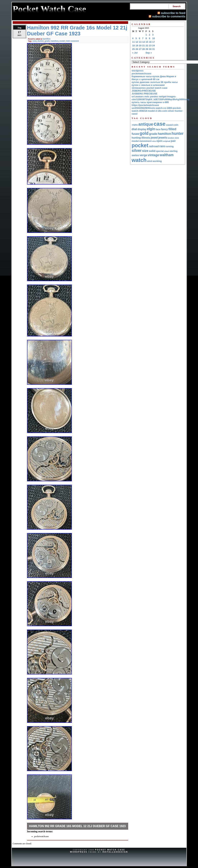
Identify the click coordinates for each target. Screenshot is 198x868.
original (167, 141)
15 (147, 42)
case (34, 41)
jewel (154, 138)
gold (144, 133)
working (157, 161)
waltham (167, 155)
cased (169, 125)
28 (144, 49)
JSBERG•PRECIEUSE (144, 91)
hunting (136, 138)
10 (154, 38)
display (142, 129)
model (62, 41)
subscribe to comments (169, 16)
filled (172, 129)
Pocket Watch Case (110, 850)
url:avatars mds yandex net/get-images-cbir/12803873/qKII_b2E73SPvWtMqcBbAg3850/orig (161, 98)
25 (134, 49)
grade (47, 41)
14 (144, 42)
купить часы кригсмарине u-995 (150, 102)
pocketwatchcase (141, 74)
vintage (153, 155)
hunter (178, 134)
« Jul (135, 53)
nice (154, 141)
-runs (135, 125)
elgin (151, 129)
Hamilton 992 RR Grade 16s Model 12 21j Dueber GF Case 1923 (77, 826)
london (171, 138)
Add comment (72, 41)
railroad (154, 146)
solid (152, 151)
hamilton (47, 39)
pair (173, 141)
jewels (163, 138)
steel (167, 151)
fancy (164, 129)
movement (145, 141)
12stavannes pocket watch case (150, 88)
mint (177, 138)
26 (137, 49)
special (160, 151)
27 (140, 49)
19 (137, 46)
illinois (146, 138)
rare (162, 146)
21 (144, 46)
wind (150, 161)
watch (139, 160)
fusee (135, 134)
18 (134, 46)
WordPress (79, 852)
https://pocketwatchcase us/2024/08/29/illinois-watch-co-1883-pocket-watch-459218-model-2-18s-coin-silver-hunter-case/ (157, 109)
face (158, 129)
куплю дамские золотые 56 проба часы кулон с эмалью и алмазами (155, 84)
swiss (135, 155)
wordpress (138, 71)
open (159, 141)
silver (137, 151)
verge (143, 155)
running (170, 146)
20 (140, 46)
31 (154, 49)
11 (134, 42)
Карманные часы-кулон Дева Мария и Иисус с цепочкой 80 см (154, 78)
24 (154, 46)
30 (150, 49)
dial (134, 129)
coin (176, 125)
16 (150, 42)
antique (146, 124)
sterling (173, 151)
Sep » (149, 53)
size (145, 151)
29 (147, 49)
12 (137, 42)
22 (147, 46)
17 (154, 42)
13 (140, 42)
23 (150, 46)
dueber (41, 41)
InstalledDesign (115, 852)
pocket (140, 145)
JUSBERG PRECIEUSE (145, 94)
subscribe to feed (173, 13)
